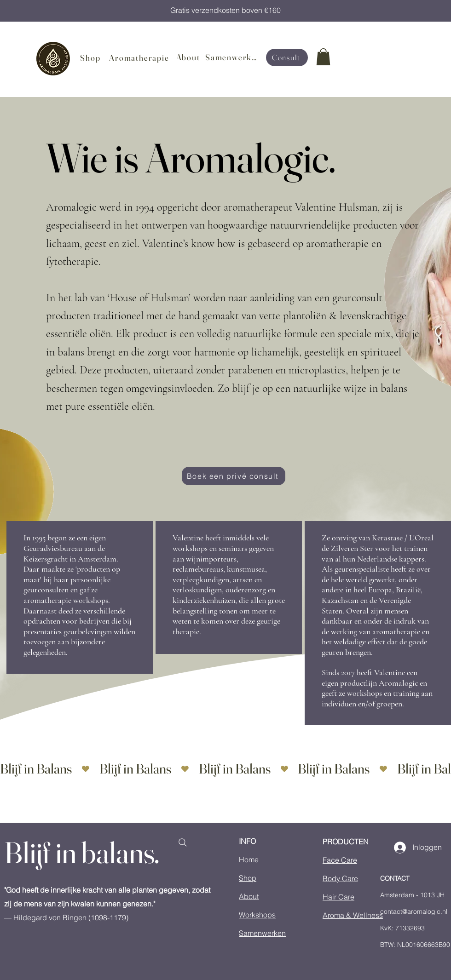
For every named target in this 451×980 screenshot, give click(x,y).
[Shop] (91, 58)
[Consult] (287, 57)
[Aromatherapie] (140, 58)
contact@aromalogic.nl (414, 911)
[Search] (182, 843)
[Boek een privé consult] (234, 476)
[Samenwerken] (234, 57)
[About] (189, 57)
